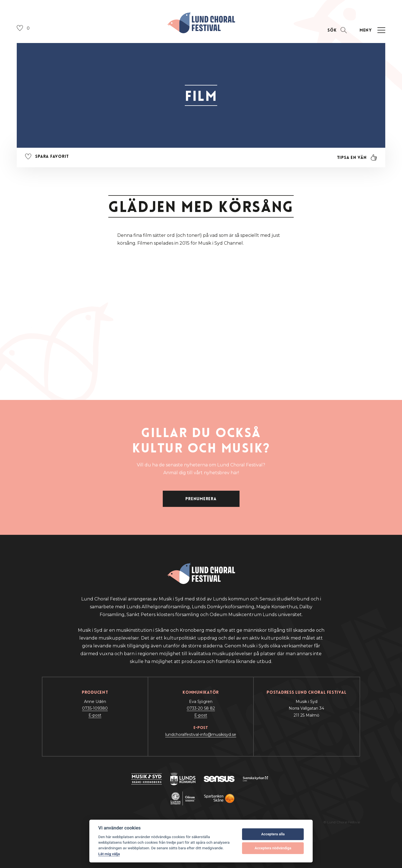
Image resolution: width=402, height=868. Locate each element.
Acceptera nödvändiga (273, 848)
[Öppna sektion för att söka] (337, 30)
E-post (95, 715)
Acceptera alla (273, 834)
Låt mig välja (109, 854)
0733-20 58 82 (201, 708)
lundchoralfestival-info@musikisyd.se (201, 735)
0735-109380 (95, 708)
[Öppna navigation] (372, 30)
